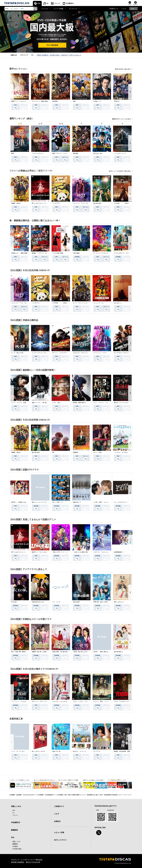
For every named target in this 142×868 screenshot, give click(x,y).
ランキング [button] (73, 9)
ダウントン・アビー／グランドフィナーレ (44, 702)
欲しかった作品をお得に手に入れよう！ (45, 780)
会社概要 (12, 795)
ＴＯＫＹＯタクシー (38, 153)
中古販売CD (70, 3)
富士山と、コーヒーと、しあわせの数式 (85, 751)
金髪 (74, 101)
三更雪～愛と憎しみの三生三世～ (83, 652)
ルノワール (97, 751)
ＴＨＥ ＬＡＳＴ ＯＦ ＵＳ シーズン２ (86, 702)
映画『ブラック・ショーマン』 (62, 153)
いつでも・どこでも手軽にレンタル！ (20, 780)
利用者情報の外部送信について (113, 795)
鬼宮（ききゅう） (119, 602)
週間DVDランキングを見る (122, 119)
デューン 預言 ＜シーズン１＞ (103, 702)
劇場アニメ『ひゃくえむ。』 (40, 552)
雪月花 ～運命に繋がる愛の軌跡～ (104, 652)
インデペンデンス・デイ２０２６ (42, 353)
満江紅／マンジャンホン (121, 403)
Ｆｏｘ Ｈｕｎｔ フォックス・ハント (105, 403)
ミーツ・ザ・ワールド (18, 751)
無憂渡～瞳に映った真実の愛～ (41, 652)
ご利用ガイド (113, 9)
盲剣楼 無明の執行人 (80, 403)
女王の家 (14, 602)
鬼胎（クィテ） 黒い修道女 (40, 403)
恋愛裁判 (76, 452)
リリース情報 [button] (58, 9)
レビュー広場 (59, 832)
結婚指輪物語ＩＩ (119, 552)
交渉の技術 (76, 602)
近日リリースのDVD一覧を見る (120, 171)
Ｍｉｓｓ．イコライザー (60, 353)
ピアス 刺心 (56, 403)
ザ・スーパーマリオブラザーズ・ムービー (106, 253)
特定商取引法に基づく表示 (95, 795)
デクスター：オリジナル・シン (62, 702)
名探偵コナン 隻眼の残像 (19, 253)
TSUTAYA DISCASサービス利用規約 (33, 795)
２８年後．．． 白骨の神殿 (123, 203)
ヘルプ (124, 9)
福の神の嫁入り (119, 652)
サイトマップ (127, 795)
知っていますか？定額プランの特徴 (68, 780)
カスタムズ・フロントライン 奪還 (84, 353)
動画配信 (14, 830)
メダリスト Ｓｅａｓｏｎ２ (102, 552)
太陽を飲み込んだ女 (38, 602)
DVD (39, 3)
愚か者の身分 (97, 203)
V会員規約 (19, 795)
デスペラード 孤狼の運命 (40, 101)
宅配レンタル (16, 841)
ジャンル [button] (44, 9)
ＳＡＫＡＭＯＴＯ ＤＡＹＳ (123, 253)
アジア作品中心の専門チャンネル (117, 780)
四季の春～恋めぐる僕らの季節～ (103, 602)
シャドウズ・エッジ (120, 153)
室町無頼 (55, 101)
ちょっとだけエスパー (121, 502)
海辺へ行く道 (56, 751)
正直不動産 (76, 253)
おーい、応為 (97, 452)
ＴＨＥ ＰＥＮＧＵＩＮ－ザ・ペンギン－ (127, 702)
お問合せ (57, 821)
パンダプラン (56, 203)
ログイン (135, 5)
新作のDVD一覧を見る (123, 69)
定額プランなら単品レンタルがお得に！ (94, 780)
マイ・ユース (56, 602)
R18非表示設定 (17, 849)
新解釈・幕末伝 (16, 203)
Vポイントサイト (60, 840)
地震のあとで (77, 502)
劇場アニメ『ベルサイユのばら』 (21, 101)
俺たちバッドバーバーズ (39, 502)
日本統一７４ (97, 101)
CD (47, 3)
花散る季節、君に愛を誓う (60, 652)
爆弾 (13, 153)
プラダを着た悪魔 (58, 253)
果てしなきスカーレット (39, 203)
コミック (57, 3)
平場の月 (117, 101)
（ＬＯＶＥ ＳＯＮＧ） (121, 452)
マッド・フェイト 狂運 (19, 403)
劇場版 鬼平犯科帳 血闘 (122, 751)
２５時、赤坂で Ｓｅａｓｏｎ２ (103, 502)
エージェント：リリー (100, 353)
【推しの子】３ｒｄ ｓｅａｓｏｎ (63, 552)
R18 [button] (133, 9)
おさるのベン (118, 303)
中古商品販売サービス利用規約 (54, 795)
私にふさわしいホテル (38, 751)
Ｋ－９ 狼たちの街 (17, 353)
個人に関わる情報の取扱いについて (75, 795)
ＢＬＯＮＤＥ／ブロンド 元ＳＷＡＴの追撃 (127, 353)
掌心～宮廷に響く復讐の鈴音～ (21, 652)
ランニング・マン (99, 303)
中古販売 (15, 846)
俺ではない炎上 (98, 153)
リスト (130, 5)
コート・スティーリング (80, 303)
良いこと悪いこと (58, 502)
